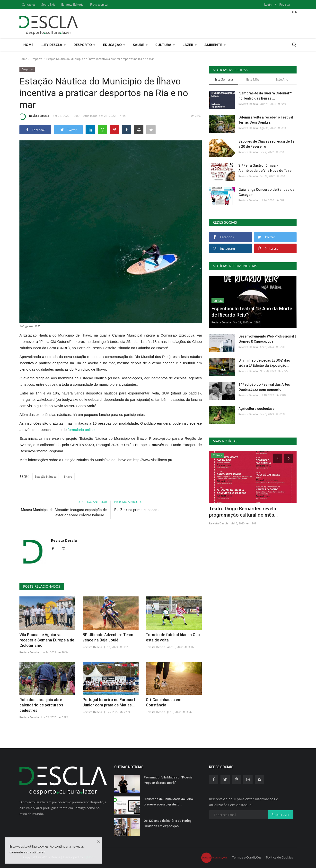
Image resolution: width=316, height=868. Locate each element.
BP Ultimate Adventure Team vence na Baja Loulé (108, 637)
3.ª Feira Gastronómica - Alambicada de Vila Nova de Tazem (267, 168)
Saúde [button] (140, 45)
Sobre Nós (48, 5)
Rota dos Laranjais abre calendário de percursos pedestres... (41, 705)
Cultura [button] (165, 45)
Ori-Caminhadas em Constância (164, 702)
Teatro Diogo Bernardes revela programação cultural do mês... (243, 512)
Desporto (36, 59)
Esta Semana (224, 79)
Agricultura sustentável (257, 409)
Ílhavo (68, 477)
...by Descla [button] (53, 45)
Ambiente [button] (215, 45)
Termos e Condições (247, 857)
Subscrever (281, 815)
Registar (285, 5)
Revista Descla (34, 117)
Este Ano (282, 79)
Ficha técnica (99, 5)
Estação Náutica (46, 477)
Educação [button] (114, 45)
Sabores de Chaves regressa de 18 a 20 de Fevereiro (266, 144)
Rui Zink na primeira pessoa (137, 510)
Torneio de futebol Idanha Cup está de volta (173, 637)
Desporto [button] (84, 45)
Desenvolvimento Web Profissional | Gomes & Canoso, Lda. (267, 339)
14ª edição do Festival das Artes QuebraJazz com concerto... (264, 387)
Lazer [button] (190, 45)
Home (28, 45)
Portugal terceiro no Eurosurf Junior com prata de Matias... (109, 702)
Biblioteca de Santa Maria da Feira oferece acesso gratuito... (168, 802)
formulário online (81, 430)
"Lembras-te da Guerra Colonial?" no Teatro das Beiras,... (265, 96)
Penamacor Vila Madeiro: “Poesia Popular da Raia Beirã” (168, 780)
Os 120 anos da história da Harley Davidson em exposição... (167, 823)
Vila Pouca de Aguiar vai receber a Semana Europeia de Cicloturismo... (47, 640)
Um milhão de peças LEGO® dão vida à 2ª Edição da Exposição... (264, 363)
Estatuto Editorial (73, 5)
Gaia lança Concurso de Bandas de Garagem (266, 192)
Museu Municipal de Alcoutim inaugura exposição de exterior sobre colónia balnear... (64, 512)
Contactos (29, 5)
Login (268, 5)
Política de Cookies (279, 857)
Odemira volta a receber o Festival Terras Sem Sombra (266, 120)
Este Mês (253, 79)
